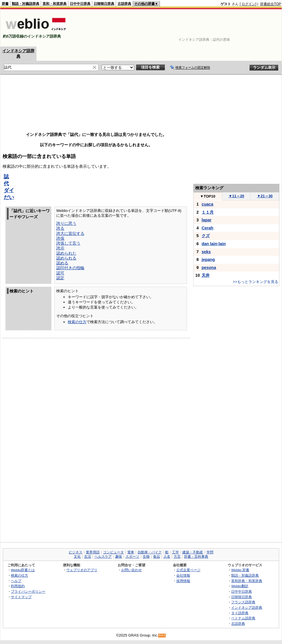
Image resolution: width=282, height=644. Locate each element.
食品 (157, 557)
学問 (210, 552)
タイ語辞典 (240, 613)
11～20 (236, 196)
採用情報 (183, 581)
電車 (131, 552)
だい (9, 197)
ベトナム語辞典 (243, 618)
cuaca (207, 204)
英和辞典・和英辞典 (247, 581)
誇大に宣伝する (70, 233)
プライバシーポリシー (28, 591)
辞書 (5, 4)
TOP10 (208, 196)
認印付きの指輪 (70, 268)
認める (62, 263)
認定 (60, 278)
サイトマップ (21, 597)
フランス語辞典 (243, 602)
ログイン (248, 4)
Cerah (207, 228)
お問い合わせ (132, 570)
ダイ (9, 190)
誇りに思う (66, 223)
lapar (206, 220)
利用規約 (18, 586)
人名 (167, 557)
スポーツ (132, 557)
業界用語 (93, 552)
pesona (209, 268)
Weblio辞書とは (23, 570)
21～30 (265, 196)
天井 (206, 275)
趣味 (119, 557)
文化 (77, 557)
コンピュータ (113, 552)
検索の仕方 (77, 322)
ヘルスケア (103, 557)
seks (206, 252)
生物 (146, 557)
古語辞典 (124, 4)
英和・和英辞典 (55, 4)
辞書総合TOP (271, 4)
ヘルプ (16, 581)
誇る (60, 228)
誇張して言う (68, 243)
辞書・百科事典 (196, 557)
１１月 (208, 212)
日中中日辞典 (80, 4)
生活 (88, 557)
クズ (206, 236)
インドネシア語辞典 (247, 607)
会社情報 (183, 575)
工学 (175, 552)
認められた (66, 253)
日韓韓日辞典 (104, 4)
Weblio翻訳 (240, 586)
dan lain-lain (214, 244)
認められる (66, 258)
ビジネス (76, 552)
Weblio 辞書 (240, 570)
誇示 (60, 248)
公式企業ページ (188, 570)
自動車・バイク (150, 552)
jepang (208, 259)
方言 (177, 557)
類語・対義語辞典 (26, 4)
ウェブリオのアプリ (82, 570)
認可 (60, 273)
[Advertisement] (263, 28)
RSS (162, 636)
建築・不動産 (193, 552)
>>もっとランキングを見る (256, 282)
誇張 (60, 238)
